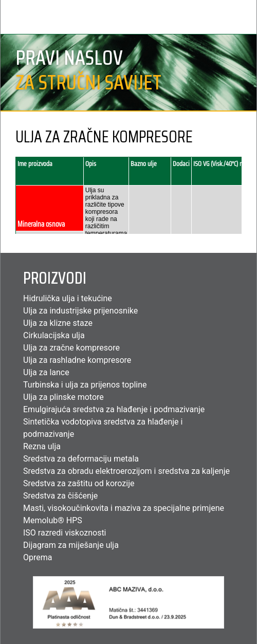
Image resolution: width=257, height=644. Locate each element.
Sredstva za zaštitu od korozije (79, 483)
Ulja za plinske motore (63, 397)
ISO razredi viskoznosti (65, 533)
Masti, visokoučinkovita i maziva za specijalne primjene (124, 508)
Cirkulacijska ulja (54, 335)
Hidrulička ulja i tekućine (68, 298)
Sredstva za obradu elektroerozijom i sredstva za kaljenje (126, 471)
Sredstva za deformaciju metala (81, 459)
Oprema (38, 557)
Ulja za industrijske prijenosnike (80, 311)
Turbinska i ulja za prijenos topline (85, 385)
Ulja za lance (46, 372)
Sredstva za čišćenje (60, 496)
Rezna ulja (42, 446)
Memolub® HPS (53, 520)
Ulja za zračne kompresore (71, 348)
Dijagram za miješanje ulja (71, 545)
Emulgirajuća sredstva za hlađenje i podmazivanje (114, 409)
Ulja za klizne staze (58, 323)
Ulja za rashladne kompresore (77, 360)
